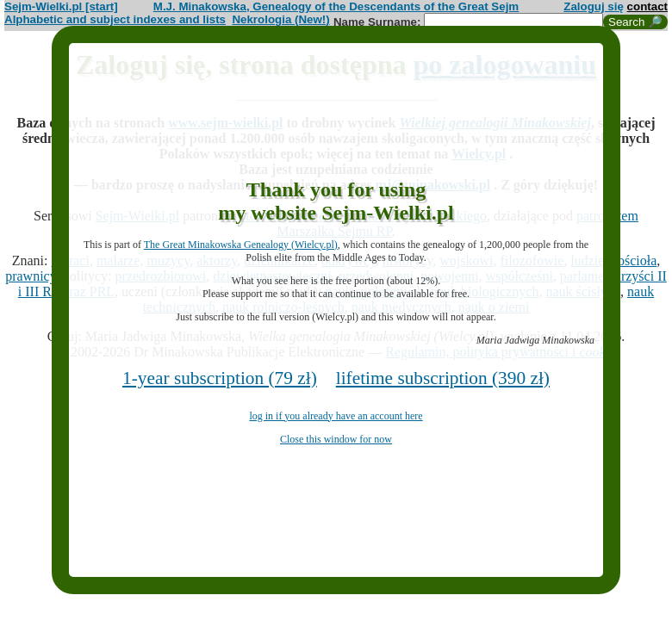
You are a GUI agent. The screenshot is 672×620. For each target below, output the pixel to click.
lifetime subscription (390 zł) (443, 378)
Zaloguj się (594, 6)
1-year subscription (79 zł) (220, 378)
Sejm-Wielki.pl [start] (61, 6)
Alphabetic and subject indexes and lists (115, 19)
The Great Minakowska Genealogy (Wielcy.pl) (241, 245)
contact (647, 6)
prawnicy (31, 276)
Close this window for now (336, 439)
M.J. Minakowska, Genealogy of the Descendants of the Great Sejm (336, 6)
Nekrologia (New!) (280, 19)
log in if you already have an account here (336, 416)
